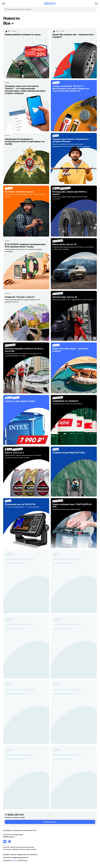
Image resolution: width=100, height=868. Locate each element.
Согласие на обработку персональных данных (20, 849)
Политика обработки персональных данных (19, 847)
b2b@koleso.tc (9, 837)
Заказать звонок (50, 822)
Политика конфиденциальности (16, 858)
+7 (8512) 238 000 (14, 815)
